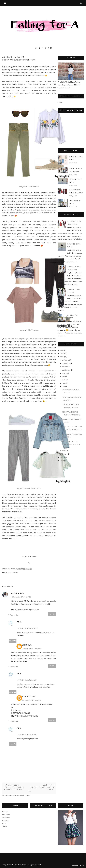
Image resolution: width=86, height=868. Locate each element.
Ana (19, 622)
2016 (62, 457)
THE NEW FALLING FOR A (76, 158)
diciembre (66, 360)
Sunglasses (24, 187)
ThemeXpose (22, 865)
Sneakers (35, 330)
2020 (62, 350)
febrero (65, 454)
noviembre (66, 363)
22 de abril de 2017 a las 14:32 (32, 649)
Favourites (6, 815)
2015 (62, 461)
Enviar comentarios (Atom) (21, 795)
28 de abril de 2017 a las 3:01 (27, 735)
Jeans (31, 187)
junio (64, 380)
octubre (65, 367)
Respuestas (14, 615)
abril (64, 386)
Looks (4, 823)
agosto (65, 373)
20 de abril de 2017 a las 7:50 (21, 597)
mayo (64, 383)
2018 (62, 353)
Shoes (37, 187)
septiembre (66, 370)
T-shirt (28, 330)
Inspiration (14, 572)
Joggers (19, 488)
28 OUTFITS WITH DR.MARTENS (76, 170)
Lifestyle (5, 820)
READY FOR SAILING (30, 716)
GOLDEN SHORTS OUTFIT (76, 181)
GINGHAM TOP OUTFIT (75, 202)
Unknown (27, 645)
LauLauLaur (18, 593)
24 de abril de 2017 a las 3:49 (32, 700)
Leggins (22, 330)
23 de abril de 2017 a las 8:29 (27, 680)
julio (64, 377)
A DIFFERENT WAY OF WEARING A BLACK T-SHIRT (71, 444)
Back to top (78, 865)
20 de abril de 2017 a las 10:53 (27, 628)
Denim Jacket (36, 488)
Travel (5, 826)
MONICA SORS (29, 697)
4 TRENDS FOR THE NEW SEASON (76, 191)
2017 (62, 357)
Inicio (29, 792)
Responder (52, 614)
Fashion (5, 812)
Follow (60, 102)
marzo (64, 451)
